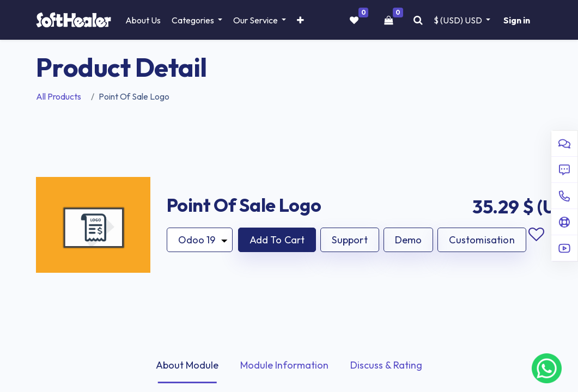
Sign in (517, 20)
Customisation (482, 240)
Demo (409, 240)
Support (349, 240)
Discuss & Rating (386, 365)
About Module (187, 365)
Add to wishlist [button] (537, 235)
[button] (300, 20)
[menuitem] (143, 20)
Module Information (284, 365)
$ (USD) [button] (459, 20)
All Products (59, 96)
